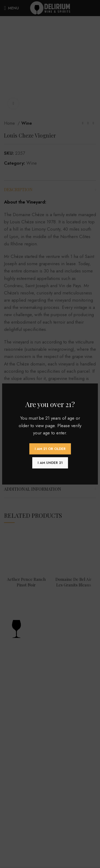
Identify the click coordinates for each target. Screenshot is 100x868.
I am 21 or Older (50, 449)
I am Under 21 (50, 463)
